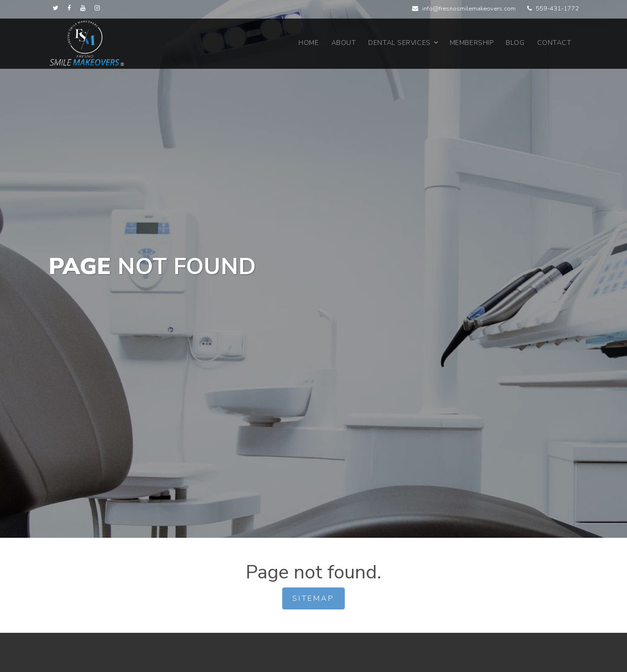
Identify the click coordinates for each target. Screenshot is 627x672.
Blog (515, 43)
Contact (554, 43)
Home (308, 43)
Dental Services (399, 43)
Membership (472, 43)
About (344, 43)
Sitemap (313, 598)
